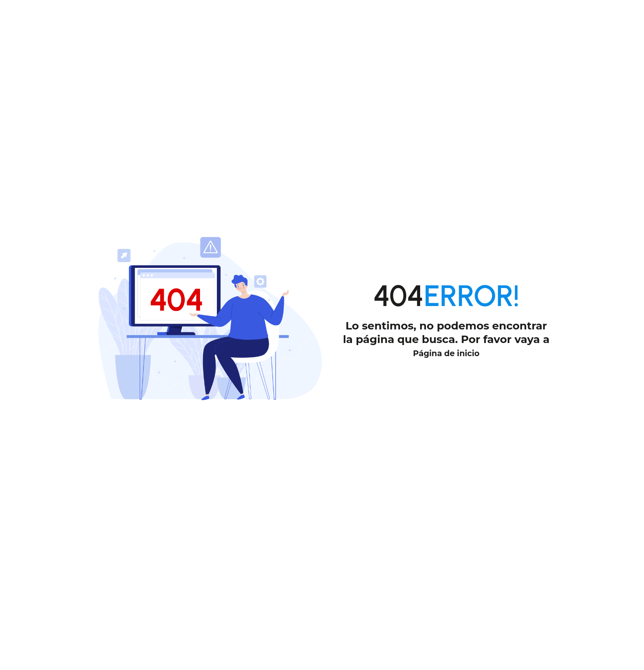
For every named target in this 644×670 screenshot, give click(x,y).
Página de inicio (446, 352)
